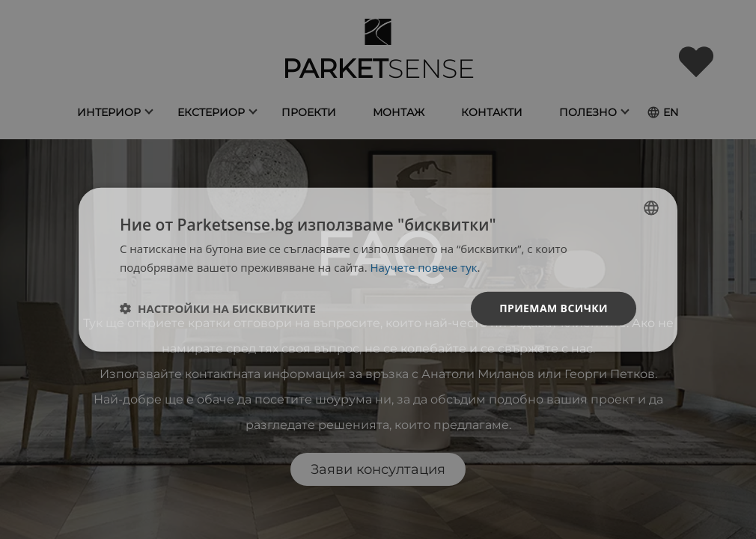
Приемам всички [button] (554, 308)
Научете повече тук (424, 267)
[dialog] (378, 270)
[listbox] (651, 208)
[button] (218, 308)
